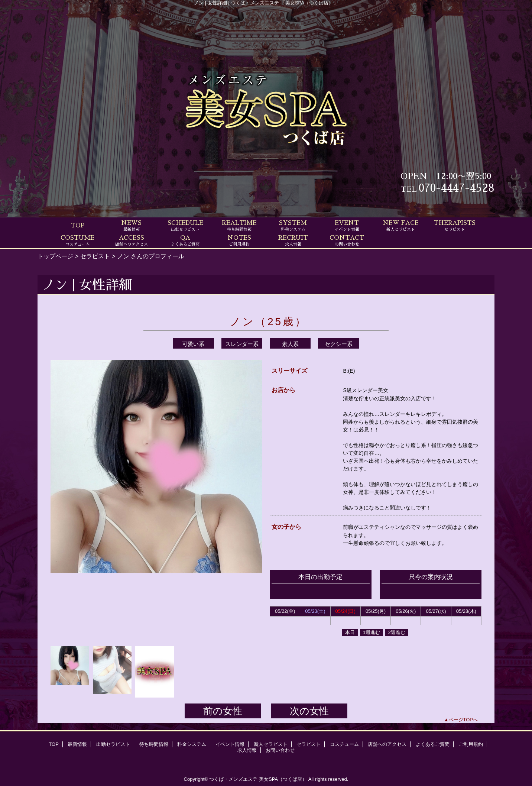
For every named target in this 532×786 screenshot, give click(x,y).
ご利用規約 (471, 744)
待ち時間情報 (154, 744)
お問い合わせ (280, 750)
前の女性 (223, 711)
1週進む (372, 632)
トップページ (55, 256)
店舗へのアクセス (387, 744)
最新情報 (77, 744)
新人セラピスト (271, 744)
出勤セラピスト (113, 744)
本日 (350, 632)
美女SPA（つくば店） (283, 779)
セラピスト (95, 256)
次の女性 (309, 711)
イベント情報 (230, 744)
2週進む (397, 632)
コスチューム (344, 744)
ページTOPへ (463, 720)
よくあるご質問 (433, 744)
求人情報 (247, 750)
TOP (77, 226)
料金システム (192, 744)
